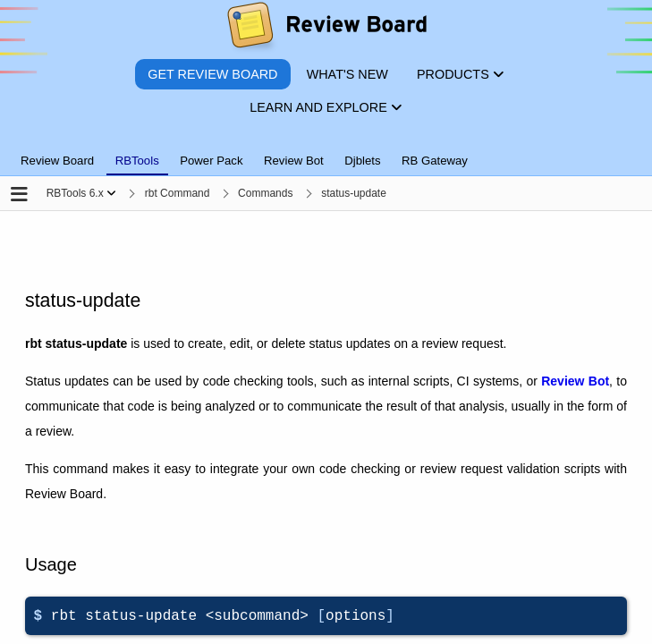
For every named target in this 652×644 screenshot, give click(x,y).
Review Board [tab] (57, 161)
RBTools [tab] (137, 161)
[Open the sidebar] (19, 195)
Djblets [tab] (362, 161)
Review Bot (575, 381)
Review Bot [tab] (294, 161)
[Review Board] (326, 29)
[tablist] (326, 150)
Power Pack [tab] (211, 161)
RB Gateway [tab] (435, 161)
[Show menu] (111, 193)
